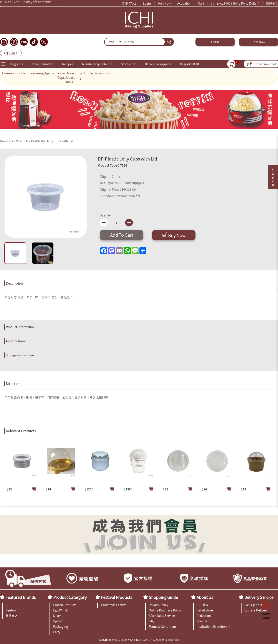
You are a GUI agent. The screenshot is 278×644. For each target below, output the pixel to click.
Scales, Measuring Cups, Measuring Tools (69, 77)
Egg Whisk (60, 610)
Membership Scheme (97, 64)
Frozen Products (14, 73)
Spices (58, 621)
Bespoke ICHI (189, 64)
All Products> (21, 141)
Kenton (11, 610)
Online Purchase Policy (165, 610)
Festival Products (117, 597)
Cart (201, 3)
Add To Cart (122, 235)
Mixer (57, 616)
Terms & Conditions (163, 626)
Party (57, 632)
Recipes (68, 64)
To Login (106, 196)
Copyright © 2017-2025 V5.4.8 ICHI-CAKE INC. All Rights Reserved (139, 640)
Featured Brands (21, 597)
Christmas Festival (114, 605)
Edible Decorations (97, 73)
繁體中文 (272, 3)
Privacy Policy (158, 605)
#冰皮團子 (11, 53)
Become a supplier (158, 64)
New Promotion (42, 64)
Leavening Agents (41, 73)
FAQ (152, 621)
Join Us (202, 621)
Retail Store (205, 610)
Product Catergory (70, 597)
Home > (6, 141)
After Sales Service (162, 616)
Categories (15, 64)
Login (147, 3)
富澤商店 (12, 616)
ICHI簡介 (203, 605)
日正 (8, 605)
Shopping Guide (163, 597)
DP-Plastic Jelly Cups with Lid (52, 141)
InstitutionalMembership (213, 626)
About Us (205, 597)
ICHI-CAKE (129, 3)
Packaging (61, 626)
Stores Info (129, 64)
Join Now (164, 3)
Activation (184, 3)
